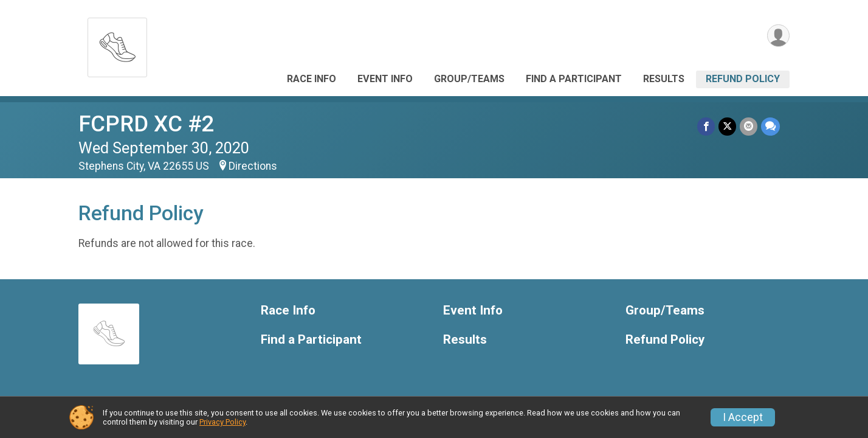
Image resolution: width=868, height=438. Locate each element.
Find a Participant (574, 79)
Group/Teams (469, 79)
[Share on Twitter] (727, 126)
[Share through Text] (770, 126)
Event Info (385, 79)
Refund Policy (743, 79)
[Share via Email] (749, 126)
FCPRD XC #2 (146, 124)
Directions (253, 166)
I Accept (743, 417)
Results (664, 79)
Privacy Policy (222, 422)
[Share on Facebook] (706, 126)
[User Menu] (778, 36)
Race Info (312, 79)
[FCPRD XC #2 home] (117, 44)
